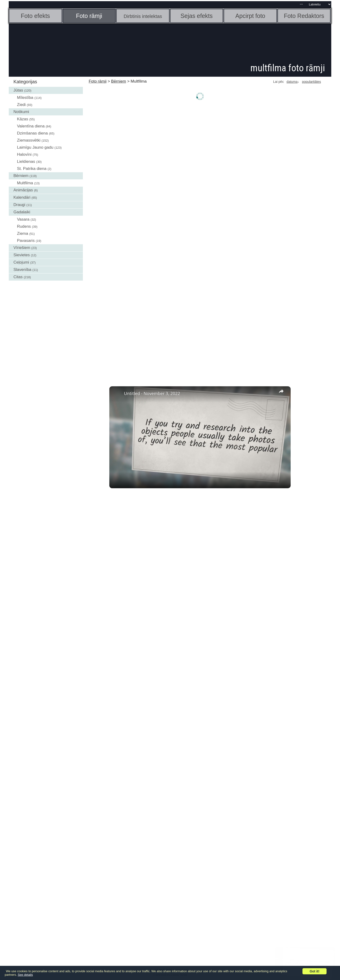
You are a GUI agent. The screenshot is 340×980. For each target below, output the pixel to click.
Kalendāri (22, 197)
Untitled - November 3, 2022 (152, 393)
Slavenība (22, 270)
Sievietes (22, 255)
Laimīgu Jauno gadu (35, 147)
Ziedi (21, 105)
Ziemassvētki (29, 140)
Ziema (23, 233)
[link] (117, 394)
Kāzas (23, 119)
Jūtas (18, 90)
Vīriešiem (22, 248)
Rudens (24, 226)
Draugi (19, 205)
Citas (18, 277)
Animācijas (23, 190)
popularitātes (311, 82)
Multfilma (25, 183)
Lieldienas (26, 162)
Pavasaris (26, 241)
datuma (292, 82)
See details (25, 975)
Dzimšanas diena (32, 133)
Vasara (23, 219)
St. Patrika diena (32, 169)
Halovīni (24, 154)
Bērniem (21, 176)
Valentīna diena (31, 126)
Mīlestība (25, 98)
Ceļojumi (21, 262)
